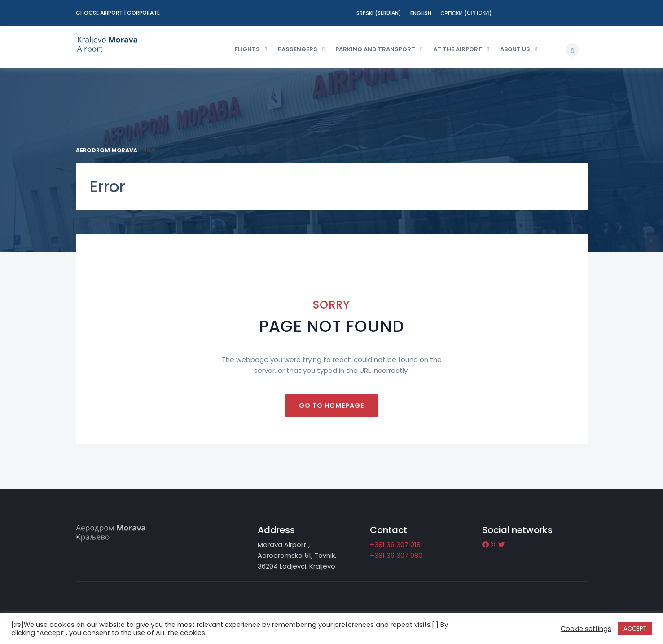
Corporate (143, 13)
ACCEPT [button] (635, 629)
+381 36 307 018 (395, 545)
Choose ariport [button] (100, 13)
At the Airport (458, 49)
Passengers (298, 49)
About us (515, 49)
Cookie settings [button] (586, 629)
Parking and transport (375, 49)
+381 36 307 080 (396, 555)
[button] (572, 50)
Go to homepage (331, 406)
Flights (247, 49)
